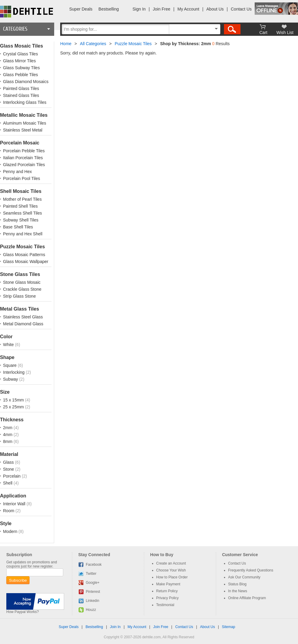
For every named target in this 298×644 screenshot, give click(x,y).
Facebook (94, 565)
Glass (9, 462)
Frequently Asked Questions (251, 570)
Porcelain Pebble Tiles (24, 151)
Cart (263, 33)
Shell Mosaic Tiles (21, 191)
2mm (8, 428)
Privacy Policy (168, 598)
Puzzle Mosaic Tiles (22, 247)
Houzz (91, 610)
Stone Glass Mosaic (22, 282)
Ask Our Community (244, 577)
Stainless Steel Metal (23, 130)
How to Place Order (172, 577)
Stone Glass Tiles (20, 274)
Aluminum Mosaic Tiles (25, 123)
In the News (238, 591)
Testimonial (165, 605)
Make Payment (168, 584)
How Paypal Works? (23, 612)
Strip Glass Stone (19, 296)
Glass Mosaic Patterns (24, 255)
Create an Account (171, 563)
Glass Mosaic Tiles (22, 46)
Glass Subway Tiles (21, 68)
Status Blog (237, 584)
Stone (9, 469)
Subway (11, 379)
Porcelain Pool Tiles (22, 178)
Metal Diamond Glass (23, 324)
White (9, 345)
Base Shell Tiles (18, 227)
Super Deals (81, 9)
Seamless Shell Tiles (22, 213)
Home (66, 44)
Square (10, 365)
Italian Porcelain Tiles (23, 158)
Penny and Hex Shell (23, 234)
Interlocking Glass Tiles (25, 102)
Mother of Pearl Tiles (22, 199)
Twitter (91, 574)
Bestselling (109, 9)
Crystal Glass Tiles (20, 54)
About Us (215, 9)
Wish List (285, 33)
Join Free (162, 9)
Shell (8, 483)
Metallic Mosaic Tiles (24, 115)
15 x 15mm (14, 400)
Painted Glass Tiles (21, 88)
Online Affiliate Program (247, 598)
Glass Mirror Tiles (19, 61)
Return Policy (167, 591)
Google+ (93, 583)
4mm (8, 435)
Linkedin (93, 601)
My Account (188, 9)
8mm (8, 441)
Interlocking (14, 372)
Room (9, 511)
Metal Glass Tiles (20, 309)
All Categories (93, 44)
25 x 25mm (14, 407)
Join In (115, 627)
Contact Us (241, 9)
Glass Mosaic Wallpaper (26, 262)
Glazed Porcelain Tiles (24, 165)
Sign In (139, 9)
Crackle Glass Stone (22, 289)
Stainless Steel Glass (23, 317)
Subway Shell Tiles (21, 220)
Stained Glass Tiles (21, 95)
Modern (11, 531)
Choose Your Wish (171, 570)
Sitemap (228, 627)
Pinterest (93, 592)
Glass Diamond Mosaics (26, 82)
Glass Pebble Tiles (20, 75)
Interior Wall (15, 504)
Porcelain (12, 476)
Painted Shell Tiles (20, 206)
